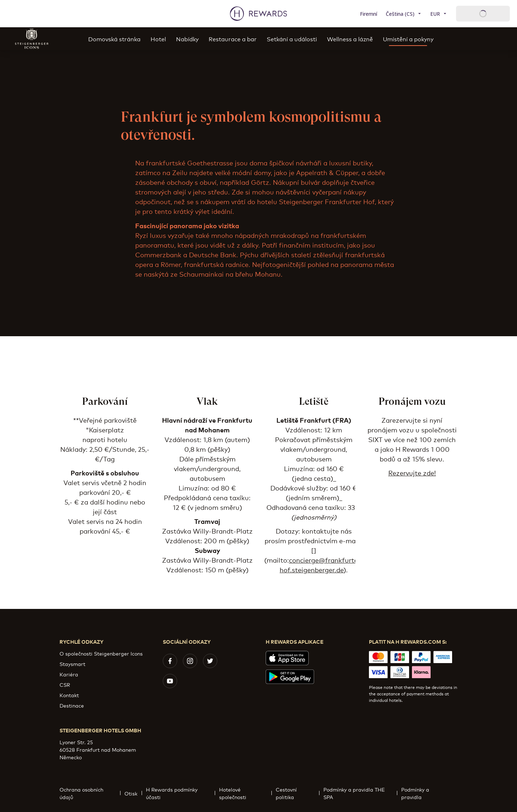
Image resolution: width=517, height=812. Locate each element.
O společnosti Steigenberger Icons (101, 653)
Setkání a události (292, 39)
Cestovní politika (297, 793)
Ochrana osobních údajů (90, 793)
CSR (65, 684)
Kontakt (69, 695)
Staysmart (72, 664)
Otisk (133, 793)
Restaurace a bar (233, 39)
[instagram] (190, 661)
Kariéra (69, 674)
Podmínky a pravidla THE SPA (360, 793)
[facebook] (170, 661)
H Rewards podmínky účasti (181, 793)
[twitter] (210, 661)
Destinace (72, 705)
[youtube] (170, 681)
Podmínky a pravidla (427, 793)
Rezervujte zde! (412, 473)
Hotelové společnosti (245, 793)
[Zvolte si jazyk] (404, 14)
